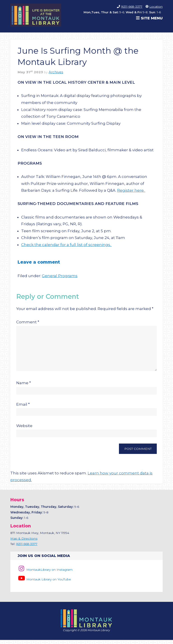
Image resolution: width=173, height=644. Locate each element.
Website (24, 430)
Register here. (131, 190)
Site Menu (149, 18)
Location (156, 7)
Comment (28, 322)
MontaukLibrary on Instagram (45, 574)
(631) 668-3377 (132, 7)
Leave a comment (39, 262)
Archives (56, 72)
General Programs (60, 276)
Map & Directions (24, 543)
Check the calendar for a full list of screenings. (66, 245)
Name (24, 387)
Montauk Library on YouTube (44, 583)
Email (23, 408)
